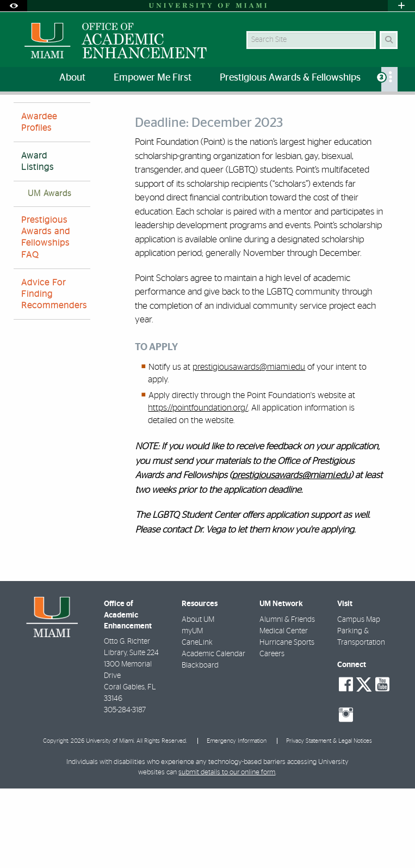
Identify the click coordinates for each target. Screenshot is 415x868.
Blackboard (200, 745)
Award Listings (203, 117)
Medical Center (284, 711)
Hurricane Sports (287, 722)
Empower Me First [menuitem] (153, 78)
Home (23, 117)
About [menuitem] (72, 78)
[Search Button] (389, 40)
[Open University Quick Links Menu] (401, 6)
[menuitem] (389, 79)
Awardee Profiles (39, 202)
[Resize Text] (376, 110)
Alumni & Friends (287, 699)
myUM (192, 711)
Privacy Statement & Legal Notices (329, 820)
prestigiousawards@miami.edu (249, 447)
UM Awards (49, 273)
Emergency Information (237, 820)
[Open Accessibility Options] (14, 6)
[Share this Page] (397, 111)
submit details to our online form (227, 852)
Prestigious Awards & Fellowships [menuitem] (290, 78)
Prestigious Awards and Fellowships (106, 117)
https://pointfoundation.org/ (198, 487)
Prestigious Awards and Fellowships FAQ (46, 317)
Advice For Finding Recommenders (54, 374)
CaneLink (197, 722)
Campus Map (359, 699)
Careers (272, 733)
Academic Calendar (213, 733)
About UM (198, 699)
